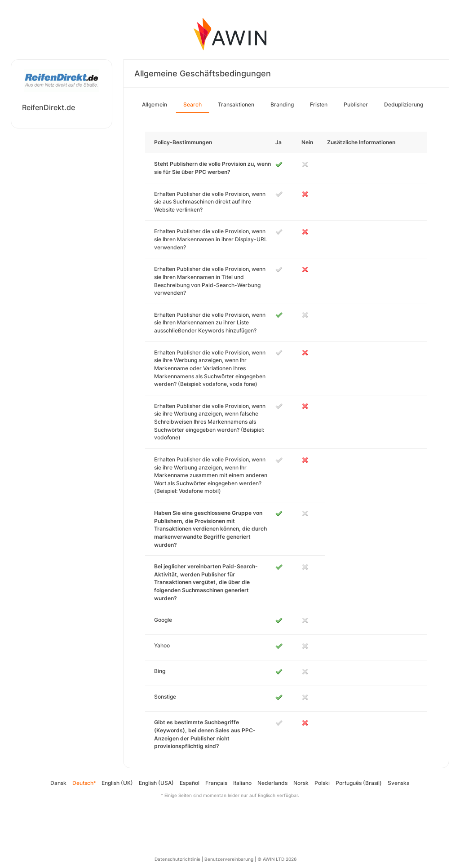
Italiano (242, 783)
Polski (322, 783)
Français (216, 783)
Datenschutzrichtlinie (177, 859)
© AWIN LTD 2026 (277, 859)
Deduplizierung (404, 104)
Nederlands (272, 783)
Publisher (356, 104)
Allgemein (155, 104)
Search (192, 104)
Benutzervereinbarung (229, 859)
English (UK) (117, 783)
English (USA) (156, 783)
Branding (282, 104)
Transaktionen (236, 104)
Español (190, 783)
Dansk (58, 783)
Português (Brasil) (359, 783)
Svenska (399, 783)
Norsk (301, 783)
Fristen (319, 104)
